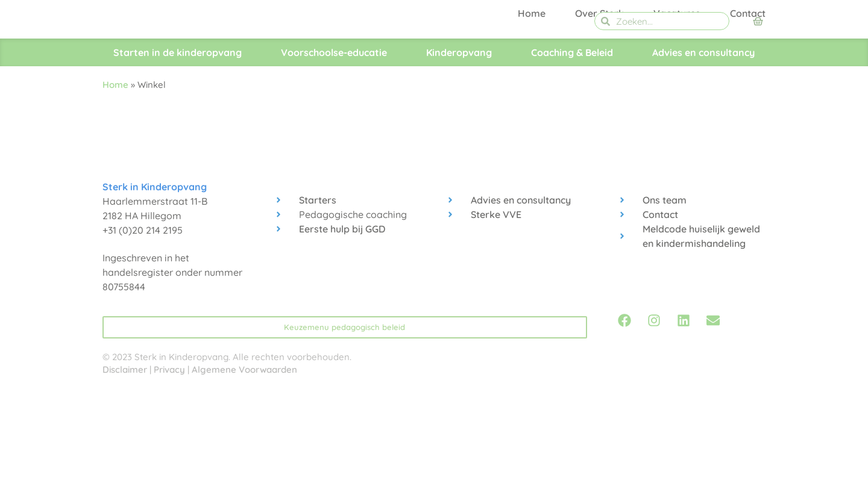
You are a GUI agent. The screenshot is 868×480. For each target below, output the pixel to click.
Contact (748, 98)
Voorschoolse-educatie (334, 131)
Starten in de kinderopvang (178, 131)
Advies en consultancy (703, 131)
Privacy (169, 448)
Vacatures (677, 98)
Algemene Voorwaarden (244, 448)
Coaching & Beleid (572, 131)
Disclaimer (125, 448)
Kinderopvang (459, 131)
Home (532, 98)
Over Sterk (599, 98)
